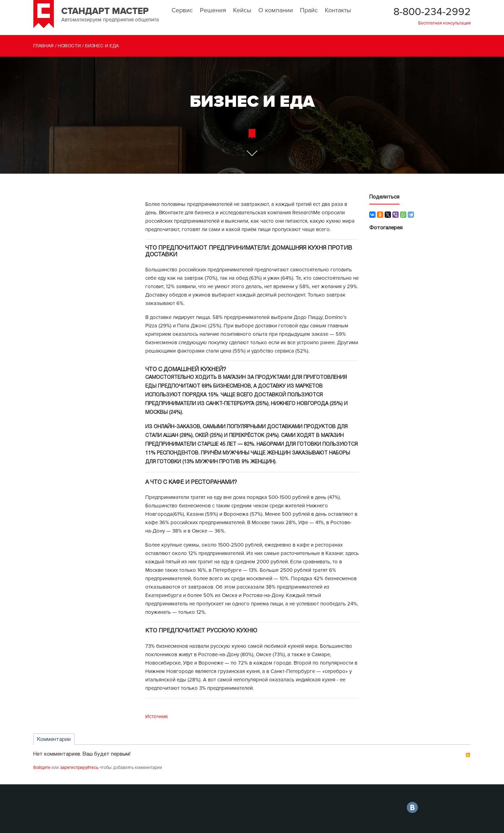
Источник (157, 716)
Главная (43, 46)
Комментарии (54, 740)
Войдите (42, 768)
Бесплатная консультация (444, 23)
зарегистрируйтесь (79, 768)
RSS (468, 755)
